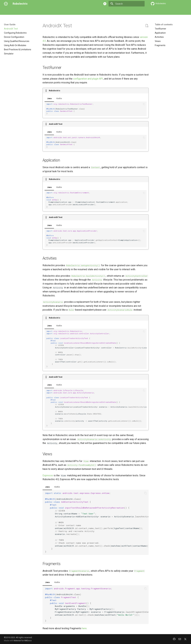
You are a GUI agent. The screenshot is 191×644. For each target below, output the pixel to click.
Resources (74, 11)
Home (7, 11)
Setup (16, 11)
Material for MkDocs (23, 641)
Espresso (48, 475)
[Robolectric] (6, 4)
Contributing (59, 11)
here (84, 628)
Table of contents (164, 25)
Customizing (43, 11)
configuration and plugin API (88, 79)
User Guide (28, 11)
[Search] (127, 4)
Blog (85, 11)
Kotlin (59, 98)
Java (49, 98)
